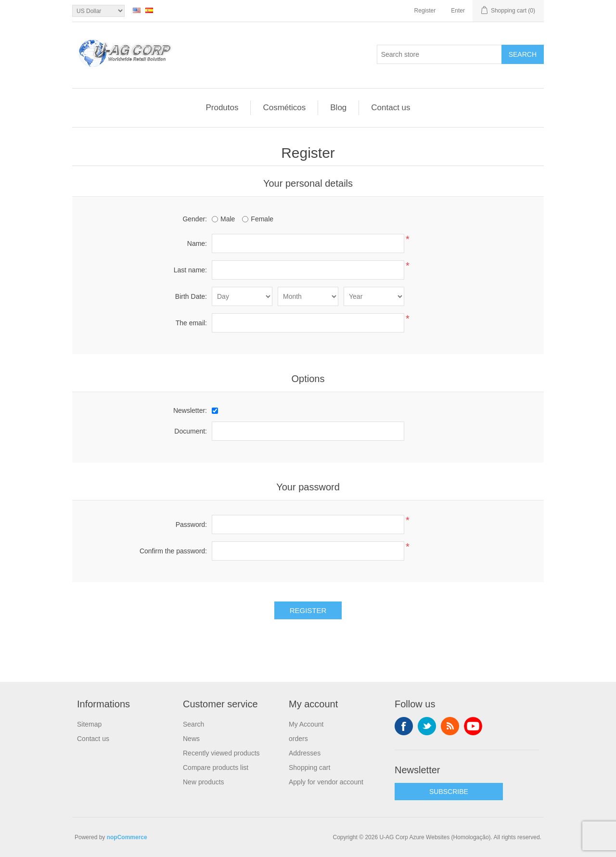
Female (262, 219)
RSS (450, 726)
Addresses (305, 753)
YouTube (473, 726)
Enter (458, 11)
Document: (191, 431)
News (191, 739)
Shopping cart (309, 767)
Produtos (222, 108)
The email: (191, 323)
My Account (306, 724)
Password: (191, 524)
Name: (197, 243)
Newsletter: (190, 410)
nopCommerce (127, 837)
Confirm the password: (173, 551)
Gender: (195, 219)
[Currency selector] (98, 11)
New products (204, 782)
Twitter (427, 726)
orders (298, 739)
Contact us (391, 108)
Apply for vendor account (326, 782)
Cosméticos (284, 108)
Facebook (404, 726)
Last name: (190, 270)
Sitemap (89, 724)
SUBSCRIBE (449, 792)
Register (425, 11)
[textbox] (439, 54)
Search (523, 54)
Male (228, 219)
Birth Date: (191, 296)
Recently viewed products (221, 753)
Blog (338, 108)
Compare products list (216, 767)
